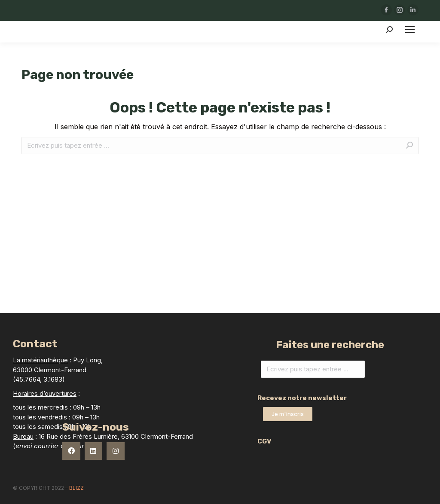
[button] (288, 414)
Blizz (76, 488)
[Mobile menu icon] (410, 30)
